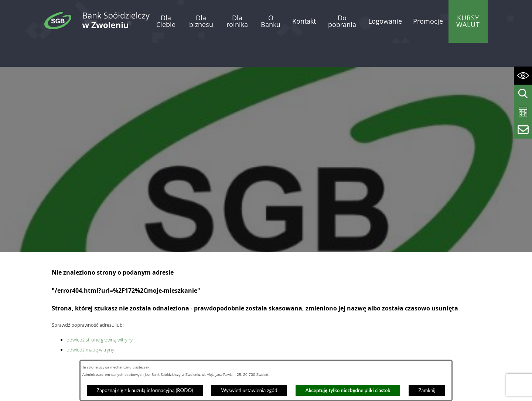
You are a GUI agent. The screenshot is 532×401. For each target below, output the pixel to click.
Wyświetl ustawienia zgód (249, 390)
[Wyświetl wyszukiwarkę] (523, 94)
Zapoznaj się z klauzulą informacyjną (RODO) (145, 390)
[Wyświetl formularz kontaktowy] (523, 130)
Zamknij (427, 390)
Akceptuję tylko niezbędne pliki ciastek (348, 390)
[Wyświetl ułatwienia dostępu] (523, 76)
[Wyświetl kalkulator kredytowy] (523, 112)
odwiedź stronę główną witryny (100, 315)
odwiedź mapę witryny (90, 325)
